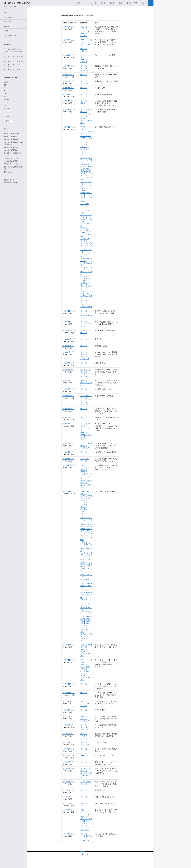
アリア (6, 105)
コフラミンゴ (86, 171)
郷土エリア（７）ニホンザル (13, 62)
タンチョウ (85, 204)
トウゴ (6, 97)
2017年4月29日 (68, 810)
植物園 (112, 3)
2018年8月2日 (68, 380)
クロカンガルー (86, 164)
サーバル (78, 16)
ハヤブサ (84, 581)
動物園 (103, 3)
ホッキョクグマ (86, 267)
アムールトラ (86, 27)
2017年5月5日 (68, 797)
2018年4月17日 (68, 424)
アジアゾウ (85, 127)
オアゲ (6, 85)
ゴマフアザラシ (86, 173)
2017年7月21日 (68, 734)
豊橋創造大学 (8, 172)
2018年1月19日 (68, 459)
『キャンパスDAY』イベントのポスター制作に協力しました (13, 51)
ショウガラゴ (86, 114)
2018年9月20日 (68, 352)
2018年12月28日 (69, 110)
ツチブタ (84, 68)
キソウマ (84, 155)
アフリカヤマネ (86, 40)
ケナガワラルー (86, 166)
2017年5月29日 (68, 769)
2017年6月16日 (68, 749)
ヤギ (82, 291)
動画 (121, 3)
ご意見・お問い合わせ (10, 35)
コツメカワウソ (86, 31)
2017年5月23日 (68, 782)
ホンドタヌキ (86, 280)
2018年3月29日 (68, 443)
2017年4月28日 (68, 834)
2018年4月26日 (68, 396)
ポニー (83, 269)
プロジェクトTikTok (10, 150)
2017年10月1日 (68, 701)
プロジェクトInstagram (11, 139)
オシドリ (84, 509)
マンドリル (85, 283)
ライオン (84, 36)
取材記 (129, 3)
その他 (142, 3)
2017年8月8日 (68, 716)
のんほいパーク (81, 3)
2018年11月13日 (69, 322)
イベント (94, 3)
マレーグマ (85, 825)
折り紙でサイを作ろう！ (12, 164)
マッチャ (7, 100)
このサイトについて (10, 17)
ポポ (5, 88)
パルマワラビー (86, 232)
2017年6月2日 (68, 762)
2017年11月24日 (69, 645)
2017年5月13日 (68, 790)
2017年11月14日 (69, 684)
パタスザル (85, 230)
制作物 (6, 31)
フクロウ (84, 241)
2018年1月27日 (68, 452)
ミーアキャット (86, 285)
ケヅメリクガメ (86, 481)
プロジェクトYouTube (11, 147)
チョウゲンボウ (86, 553)
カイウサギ (85, 149)
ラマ (82, 302)
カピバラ (84, 153)
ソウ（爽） (7, 108)
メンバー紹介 (8, 22)
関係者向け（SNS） (10, 180)
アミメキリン (86, 134)
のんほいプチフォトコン (12, 158)
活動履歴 (6, 26)
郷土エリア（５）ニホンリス (13, 70)
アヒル (83, 129)
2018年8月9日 (68, 370)
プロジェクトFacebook (11, 133)
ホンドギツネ (86, 278)
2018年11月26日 (69, 311)
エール (6, 91)
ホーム (6, 13)
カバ (82, 42)
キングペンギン (86, 158)
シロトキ (84, 191)
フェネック (85, 70)
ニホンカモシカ (86, 221)
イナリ (6, 82)
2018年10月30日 (69, 331)
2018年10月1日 (68, 346)
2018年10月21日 (69, 339)
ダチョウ (84, 201)
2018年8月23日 (68, 363)
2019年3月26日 (68, 66)
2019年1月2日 (68, 101)
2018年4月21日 (68, 409)
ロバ (82, 305)
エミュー (84, 144)
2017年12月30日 (69, 465)
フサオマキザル (86, 243)
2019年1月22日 (68, 88)
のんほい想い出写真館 (11, 161)
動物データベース (67, 16)
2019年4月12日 (68, 40)
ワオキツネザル (86, 307)
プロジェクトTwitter (10, 136)
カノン (6, 102)
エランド (84, 147)
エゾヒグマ (85, 29)
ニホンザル (85, 228)
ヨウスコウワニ (86, 294)
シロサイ (84, 51)
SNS (136, 3)
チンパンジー (86, 210)
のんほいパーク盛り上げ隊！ (18, 3)
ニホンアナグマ (86, 219)
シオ (5, 94)
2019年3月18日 (68, 81)
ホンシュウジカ (86, 276)
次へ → (96, 854)
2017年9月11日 (68, 710)
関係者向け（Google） (11, 182)
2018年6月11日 (68, 389)
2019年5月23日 (68, 27)
